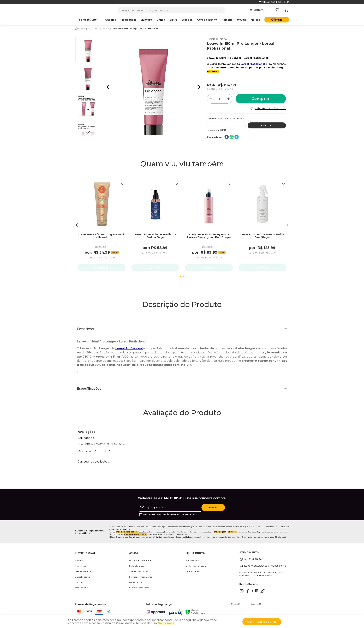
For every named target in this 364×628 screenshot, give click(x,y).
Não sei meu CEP (217, 130)
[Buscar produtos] (220, 10)
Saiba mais (166, 623)
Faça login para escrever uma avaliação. (101, 445)
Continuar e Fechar (262, 622)
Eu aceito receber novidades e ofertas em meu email (171, 516)
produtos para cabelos (127, 533)
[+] (229, 99)
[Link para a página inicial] (76, 29)
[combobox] (171, 10)
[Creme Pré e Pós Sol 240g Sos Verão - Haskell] (102, 222)
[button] (77, 226)
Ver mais (213, 71)
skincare (232, 533)
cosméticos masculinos (136, 535)
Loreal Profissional (253, 64)
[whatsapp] (232, 137)
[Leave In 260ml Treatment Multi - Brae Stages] (262, 222)
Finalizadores (94, 29)
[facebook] (227, 137)
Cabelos (82, 29)
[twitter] (237, 137)
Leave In (106, 29)
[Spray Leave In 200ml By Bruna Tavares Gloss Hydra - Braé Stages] (209, 222)
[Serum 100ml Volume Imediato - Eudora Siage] (155, 222)
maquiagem (220, 533)
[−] (211, 99)
